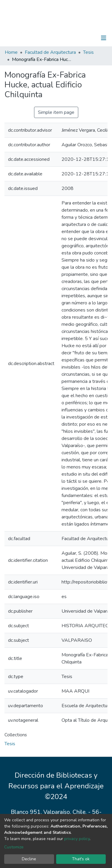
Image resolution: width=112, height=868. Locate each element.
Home (11, 52)
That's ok (81, 859)
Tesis (88, 52)
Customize (14, 847)
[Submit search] (73, 38)
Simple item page (56, 112)
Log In (85, 38)
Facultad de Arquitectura (50, 52)
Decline (29, 859)
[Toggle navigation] (104, 38)
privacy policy (77, 839)
